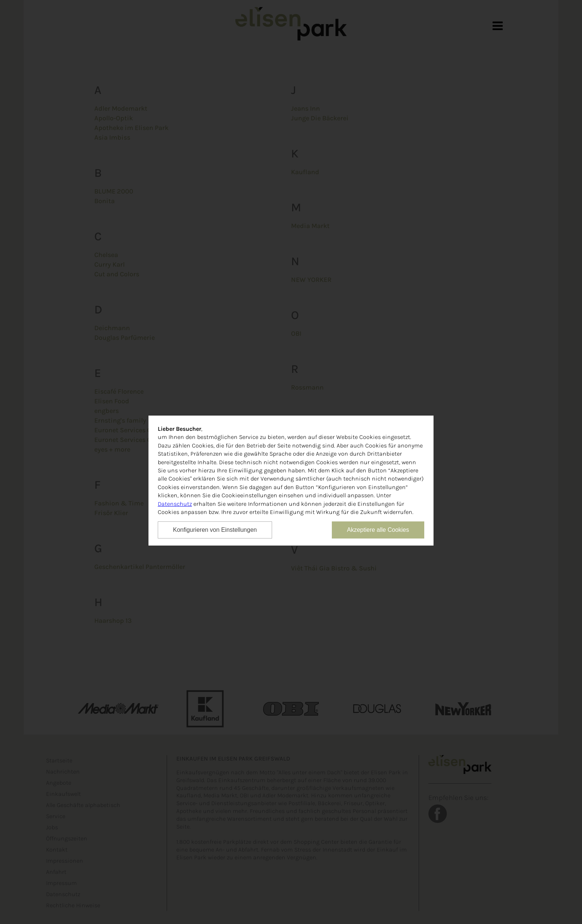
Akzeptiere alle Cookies (378, 530)
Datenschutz (175, 504)
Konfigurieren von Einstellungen (215, 530)
